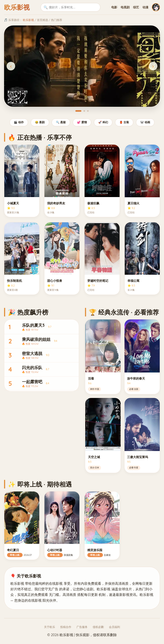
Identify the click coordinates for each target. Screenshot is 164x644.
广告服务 (82, 627)
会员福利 (114, 627)
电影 (114, 7)
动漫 (145, 7)
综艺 (136, 7)
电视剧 (125, 7)
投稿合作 (66, 627)
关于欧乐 (50, 627)
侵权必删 (98, 627)
